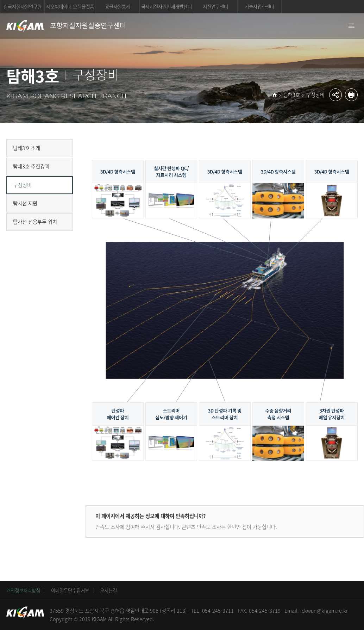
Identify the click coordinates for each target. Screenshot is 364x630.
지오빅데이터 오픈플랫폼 (70, 6)
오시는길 (108, 590)
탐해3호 (292, 95)
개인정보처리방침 (23, 590)
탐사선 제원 (25, 203)
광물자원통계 (118, 6)
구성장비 (315, 95)
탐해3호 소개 (27, 148)
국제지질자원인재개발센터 (167, 6)
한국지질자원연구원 (23, 6)
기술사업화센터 (259, 6)
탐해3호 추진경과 (31, 166)
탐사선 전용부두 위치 (35, 222)
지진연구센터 (215, 6)
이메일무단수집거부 (70, 590)
